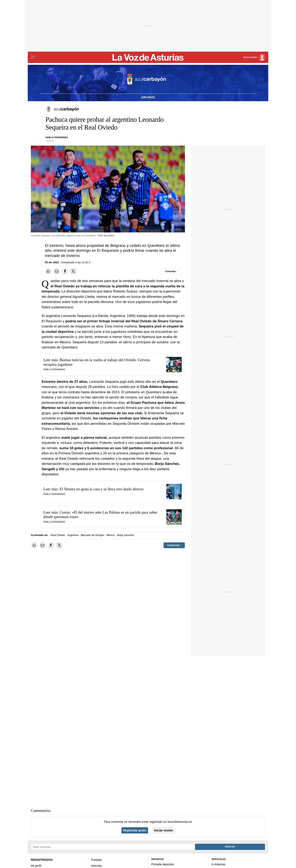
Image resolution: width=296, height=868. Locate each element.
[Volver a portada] (148, 57)
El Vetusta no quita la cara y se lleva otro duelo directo (102, 489)
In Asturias (218, 864)
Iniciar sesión (163, 830)
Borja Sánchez (126, 535)
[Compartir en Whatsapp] (48, 271)
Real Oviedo (58, 535)
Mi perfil (36, 866)
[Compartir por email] (57, 271)
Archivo (148, 97)
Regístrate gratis (135, 830)
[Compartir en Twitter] (73, 271)
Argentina (73, 535)
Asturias (97, 866)
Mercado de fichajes (92, 535)
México (111, 535)
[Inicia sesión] (255, 57)
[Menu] (34, 57)
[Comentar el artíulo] (171, 272)
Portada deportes (163, 864)
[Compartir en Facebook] (65, 271)
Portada (97, 860)
